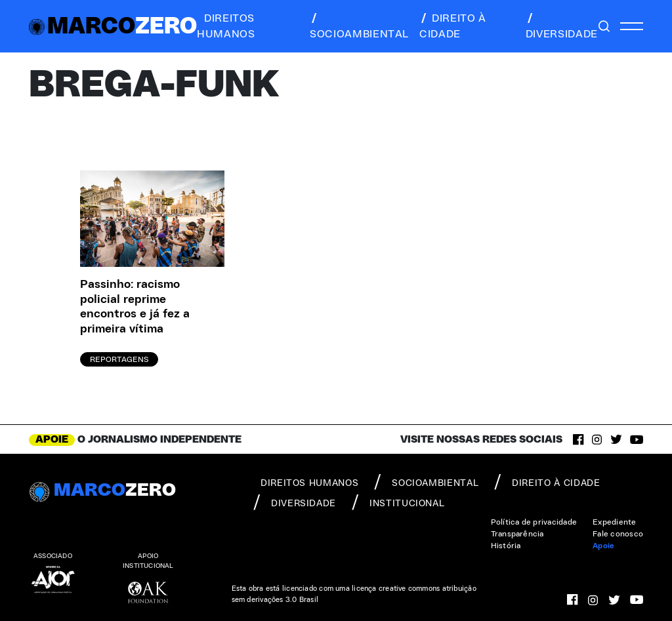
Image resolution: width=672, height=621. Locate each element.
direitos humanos (226, 26)
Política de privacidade (534, 522)
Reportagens (119, 359)
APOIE (52, 439)
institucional (398, 502)
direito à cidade (453, 26)
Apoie (603, 546)
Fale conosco (618, 534)
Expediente (614, 522)
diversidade (562, 26)
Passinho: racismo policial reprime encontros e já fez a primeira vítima (135, 307)
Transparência (517, 534)
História (506, 546)
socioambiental (359, 26)
